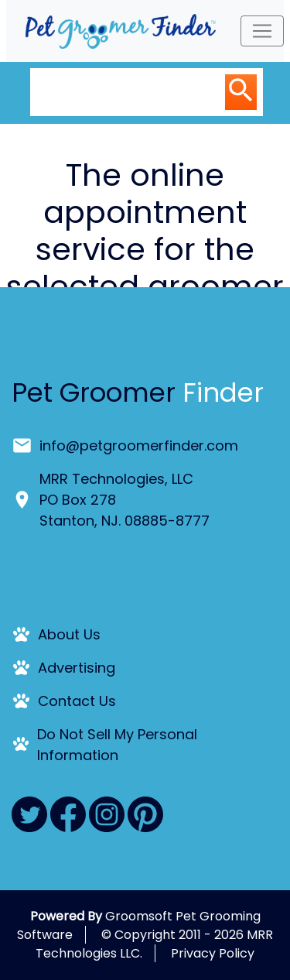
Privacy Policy (213, 953)
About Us (69, 634)
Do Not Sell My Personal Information (117, 745)
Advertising (77, 668)
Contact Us (77, 701)
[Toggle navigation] (262, 31)
